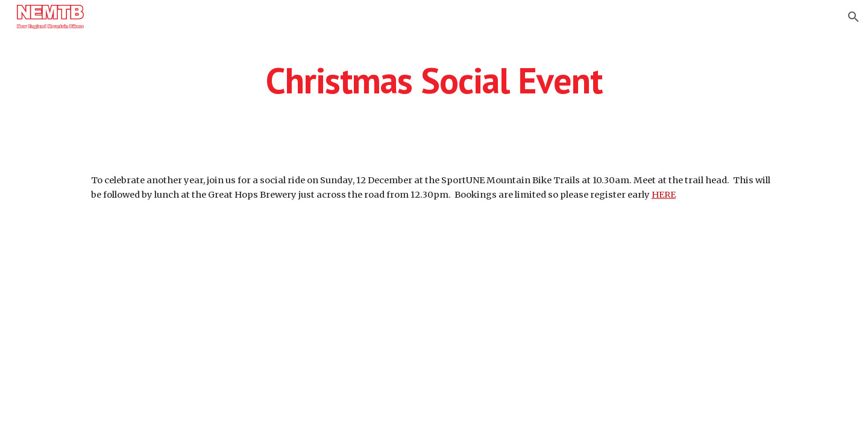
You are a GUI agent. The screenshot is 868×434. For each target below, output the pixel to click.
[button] (854, 17)
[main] (434, 85)
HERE (664, 195)
